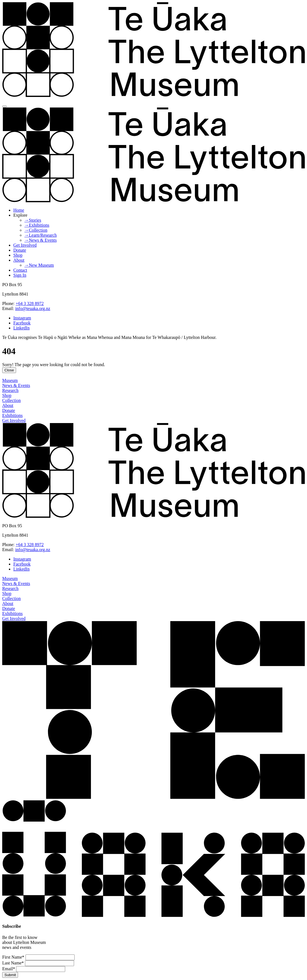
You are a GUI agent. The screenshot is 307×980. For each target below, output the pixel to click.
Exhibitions (12, 415)
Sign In (20, 275)
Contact (20, 270)
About (19, 260)
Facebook (22, 323)
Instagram (22, 318)
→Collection (36, 230)
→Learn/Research (40, 235)
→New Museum (39, 265)
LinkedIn (21, 328)
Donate (20, 250)
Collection (12, 400)
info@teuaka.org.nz (33, 308)
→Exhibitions (37, 225)
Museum (10, 380)
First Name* (13, 957)
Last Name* (13, 963)
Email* (9, 969)
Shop (18, 255)
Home (19, 210)
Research (10, 390)
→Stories (33, 220)
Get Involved (25, 245)
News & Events (16, 385)
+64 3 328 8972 (30, 303)
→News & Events (40, 240)
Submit (10, 975)
